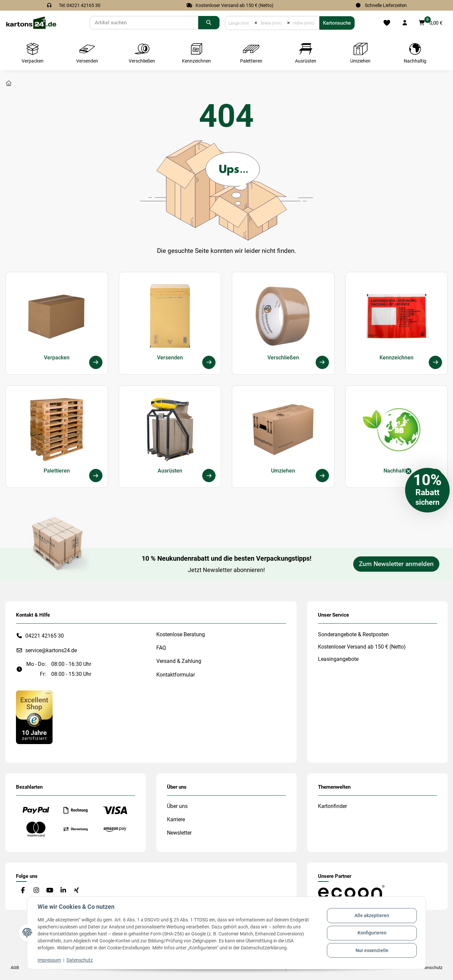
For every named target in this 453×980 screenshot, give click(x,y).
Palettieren (57, 471)
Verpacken (57, 357)
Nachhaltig (396, 471)
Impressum (50, 960)
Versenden (170, 357)
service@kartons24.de (51, 650)
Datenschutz (80, 960)
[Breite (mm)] (272, 23)
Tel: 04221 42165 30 (80, 5)
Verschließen (283, 357)
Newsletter (179, 833)
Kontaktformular (176, 675)
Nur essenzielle (372, 950)
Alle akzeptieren (372, 916)
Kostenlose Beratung (181, 634)
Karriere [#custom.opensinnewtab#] (176, 819)
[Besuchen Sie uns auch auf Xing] (77, 891)
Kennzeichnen (396, 357)
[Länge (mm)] (240, 23)
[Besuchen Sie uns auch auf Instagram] (36, 891)
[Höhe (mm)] (305, 23)
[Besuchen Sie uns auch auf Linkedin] (63, 891)
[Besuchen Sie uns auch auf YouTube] (50, 891)
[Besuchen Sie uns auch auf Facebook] (23, 891)
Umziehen (283, 471)
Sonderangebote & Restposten (353, 634)
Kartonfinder (332, 806)
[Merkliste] (387, 23)
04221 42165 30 (45, 636)
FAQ (161, 648)
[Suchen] (144, 23)
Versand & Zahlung (179, 661)
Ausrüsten (170, 471)
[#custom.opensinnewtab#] (34, 717)
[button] (405, 23)
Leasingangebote (338, 659)
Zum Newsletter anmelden (396, 564)
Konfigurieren (372, 933)
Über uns (177, 806)
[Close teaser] (408, 471)
